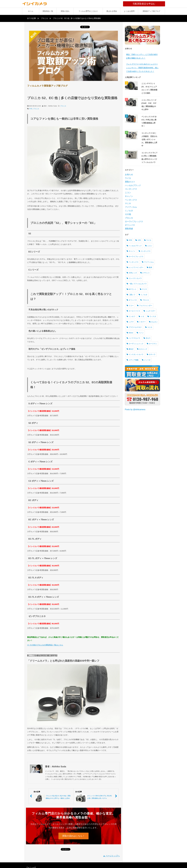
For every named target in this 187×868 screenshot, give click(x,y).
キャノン (129, 196)
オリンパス (130, 225)
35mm (130, 333)
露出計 (130, 349)
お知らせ (129, 174)
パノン (140, 333)
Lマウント (145, 273)
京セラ (147, 338)
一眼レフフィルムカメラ (137, 284)
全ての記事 (31, 18)
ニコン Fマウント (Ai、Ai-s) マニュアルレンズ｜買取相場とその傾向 (149, 88)
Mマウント (132, 289)
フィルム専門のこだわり (88, 11)
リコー (130, 306)
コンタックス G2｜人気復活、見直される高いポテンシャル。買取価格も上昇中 (149, 139)
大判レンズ (132, 273)
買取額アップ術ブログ (151, 11)
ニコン (128, 193)
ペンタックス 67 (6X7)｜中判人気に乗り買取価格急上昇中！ (149, 121)
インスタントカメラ (135, 354)
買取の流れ (65, 11)
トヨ (141, 316)
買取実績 (129, 229)
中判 (31, 109)
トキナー (141, 322)
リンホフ (131, 316)
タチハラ (151, 354)
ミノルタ (129, 211)
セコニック (142, 349)
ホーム (31, 11)
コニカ (149, 327)
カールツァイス (133, 311)
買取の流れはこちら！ (73, 836)
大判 (138, 240)
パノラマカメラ (133, 338)
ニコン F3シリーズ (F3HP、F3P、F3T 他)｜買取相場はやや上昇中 (149, 105)
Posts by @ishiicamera (135, 409)
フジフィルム (131, 207)
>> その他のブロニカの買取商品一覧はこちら (45, 645)
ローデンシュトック (135, 344)
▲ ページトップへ (111, 856)
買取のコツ (130, 182)
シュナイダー (149, 311)
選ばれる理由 (112, 11)
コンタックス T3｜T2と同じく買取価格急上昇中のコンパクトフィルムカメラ (149, 157)
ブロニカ (44, 18)
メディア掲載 (133, 360)
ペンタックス (131, 200)
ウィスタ (152, 316)
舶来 (149, 267)
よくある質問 (129, 11)
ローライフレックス (134, 222)
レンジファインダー (135, 267)
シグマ (130, 322)
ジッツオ (146, 360)
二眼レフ (131, 295)
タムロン (153, 322)
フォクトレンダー (145, 306)
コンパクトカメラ (134, 278)
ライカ (128, 178)
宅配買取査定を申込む (149, 4)
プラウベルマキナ (134, 327)
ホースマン (152, 344)
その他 (128, 214)
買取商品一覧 (48, 11)
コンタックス (131, 189)
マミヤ (128, 203)
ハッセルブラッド (133, 185)
